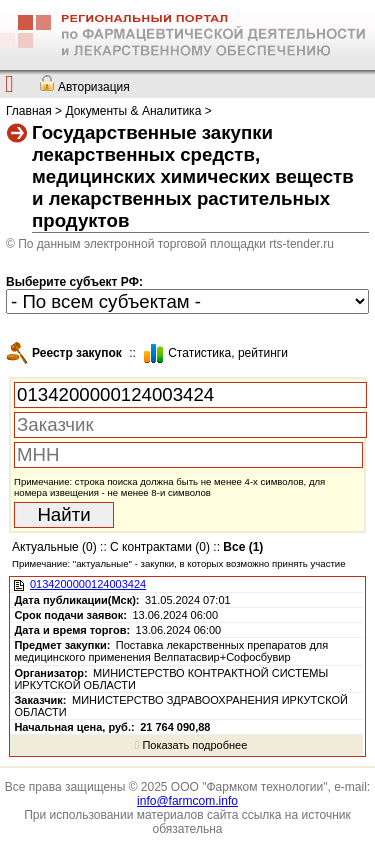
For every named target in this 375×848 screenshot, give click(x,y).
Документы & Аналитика (133, 111)
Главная (29, 111)
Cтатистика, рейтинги (228, 353)
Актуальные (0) (54, 547)
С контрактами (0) (160, 547)
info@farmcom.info (187, 801)
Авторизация (94, 87)
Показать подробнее (191, 745)
